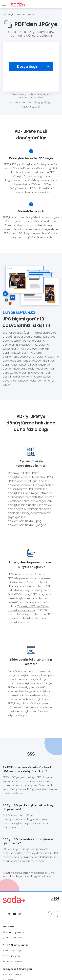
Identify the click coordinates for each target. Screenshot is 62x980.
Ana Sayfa (9, 14)
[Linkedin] (20, 914)
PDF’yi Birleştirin (11, 956)
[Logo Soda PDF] (18, 4)
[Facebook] (4, 914)
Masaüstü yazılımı (13, 932)
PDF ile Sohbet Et (12, 975)
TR (54, 914)
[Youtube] (15, 914)
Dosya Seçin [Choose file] (28, 67)
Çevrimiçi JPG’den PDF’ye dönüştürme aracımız (28, 608)
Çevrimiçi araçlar (13, 938)
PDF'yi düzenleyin (12, 951)
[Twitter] (9, 914)
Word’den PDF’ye (12, 962)
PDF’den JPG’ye (26, 14)
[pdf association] (55, 899)
